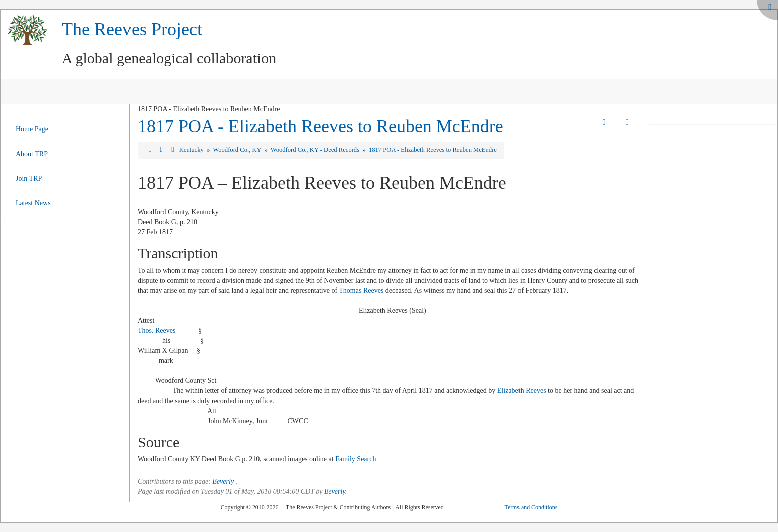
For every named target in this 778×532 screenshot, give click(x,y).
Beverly (223, 482)
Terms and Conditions (531, 507)
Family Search (356, 459)
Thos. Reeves (156, 330)
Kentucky (192, 150)
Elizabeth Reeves (522, 391)
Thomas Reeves (361, 290)
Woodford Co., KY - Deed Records (316, 150)
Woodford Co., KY (238, 150)
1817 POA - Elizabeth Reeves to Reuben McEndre (320, 126)
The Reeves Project (132, 29)
